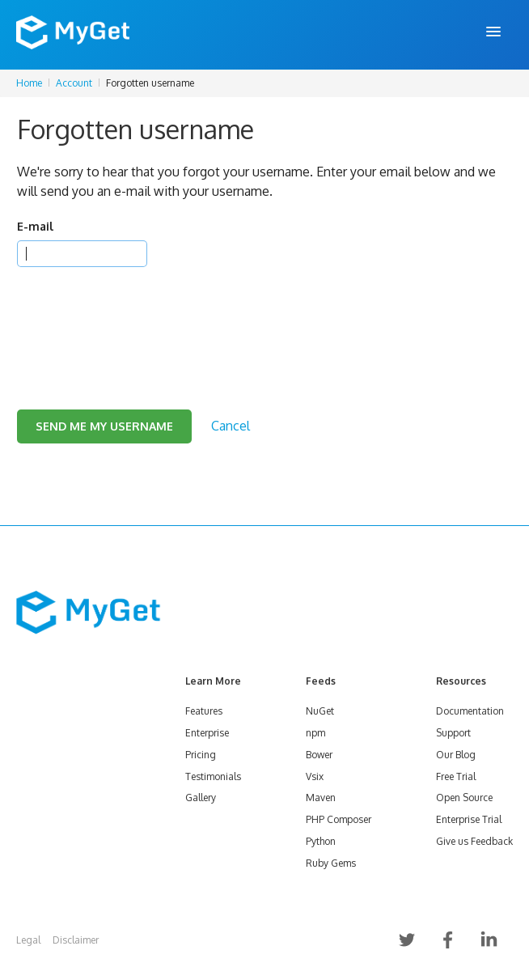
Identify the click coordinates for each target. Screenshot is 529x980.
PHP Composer (339, 819)
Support (453, 733)
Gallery (201, 798)
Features (204, 711)
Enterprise (207, 733)
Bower (319, 755)
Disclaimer (76, 940)
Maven (321, 798)
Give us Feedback (474, 841)
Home (29, 83)
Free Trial (456, 776)
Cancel (231, 426)
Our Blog (456, 755)
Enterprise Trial (469, 819)
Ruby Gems (331, 863)
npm (315, 733)
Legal (28, 940)
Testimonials (213, 776)
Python (321, 841)
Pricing (201, 755)
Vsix (315, 776)
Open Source (464, 798)
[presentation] (140, 318)
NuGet (320, 711)
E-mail (35, 226)
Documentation (470, 711)
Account (74, 83)
